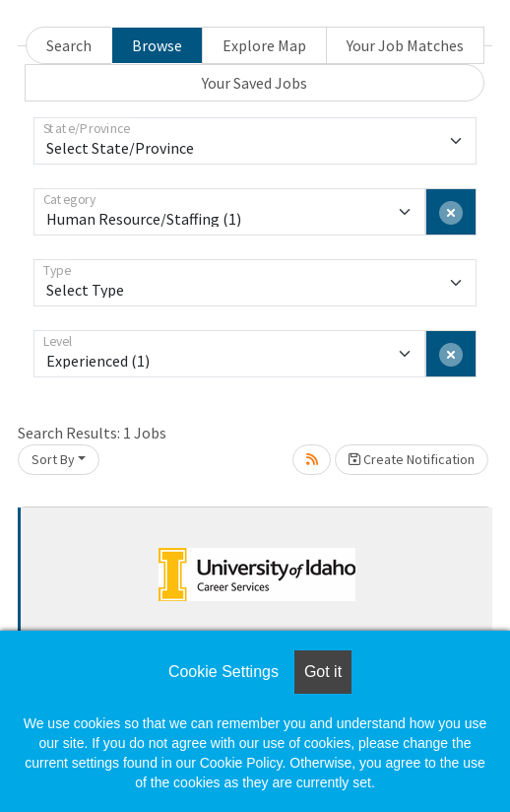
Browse (157, 45)
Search (69, 45)
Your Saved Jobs (255, 83)
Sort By (53, 459)
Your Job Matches (405, 45)
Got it (323, 672)
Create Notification (412, 459)
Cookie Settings (223, 672)
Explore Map (264, 45)
